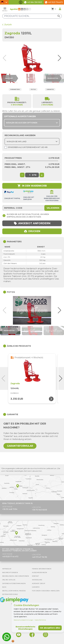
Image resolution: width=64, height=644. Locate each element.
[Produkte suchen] (32, 16)
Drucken (32, 231)
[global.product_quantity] (30, 175)
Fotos (33, 89)
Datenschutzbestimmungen (24, 620)
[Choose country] (32, 141)
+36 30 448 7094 (10, 509)
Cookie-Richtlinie (40, 620)
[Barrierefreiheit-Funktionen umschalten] (21, 2)
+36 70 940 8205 (40, 510)
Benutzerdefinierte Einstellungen (25, 628)
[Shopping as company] (6, 147)
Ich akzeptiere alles (50, 628)
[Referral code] (32, 208)
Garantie (50, 89)
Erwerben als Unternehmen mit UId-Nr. (26, 147)
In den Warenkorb (32, 186)
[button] (61, 58)
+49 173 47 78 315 (40, 557)
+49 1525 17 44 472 (10, 557)
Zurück (7, 25)
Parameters (15, 89)
